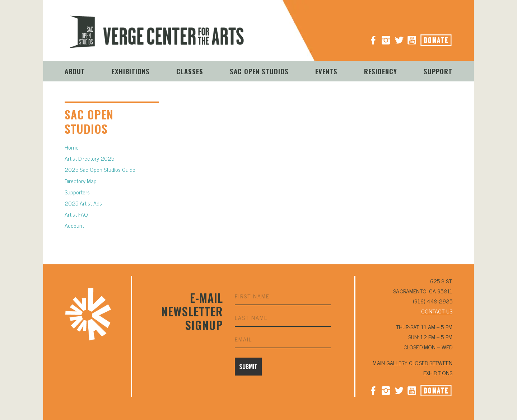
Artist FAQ (76, 214)
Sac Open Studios (259, 71)
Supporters (77, 192)
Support (438, 71)
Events (326, 71)
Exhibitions (131, 71)
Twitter (399, 390)
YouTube (412, 37)
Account (74, 225)
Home (72, 147)
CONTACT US (437, 311)
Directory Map (81, 181)
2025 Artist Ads (83, 203)
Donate (444, 38)
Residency (381, 71)
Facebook (373, 390)
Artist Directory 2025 (89, 158)
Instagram (386, 37)
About (75, 71)
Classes (190, 71)
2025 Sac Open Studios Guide (100, 169)
